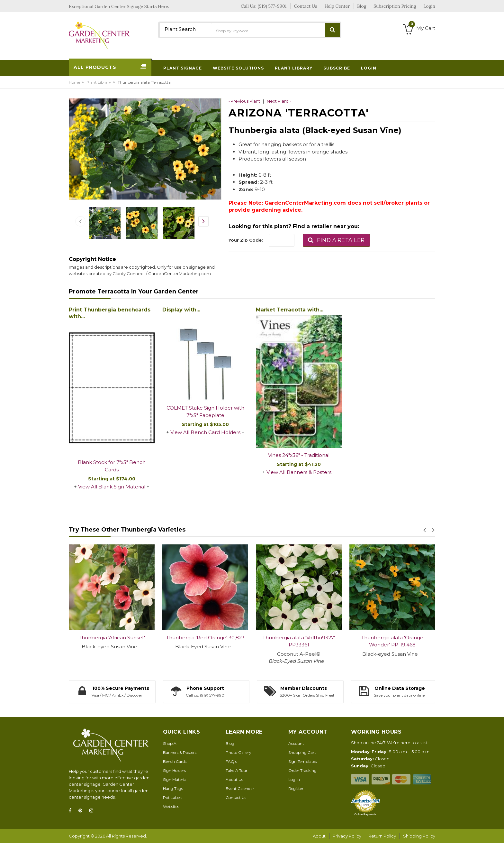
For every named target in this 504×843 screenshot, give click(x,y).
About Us (234, 779)
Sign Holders (174, 770)
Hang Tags (173, 788)
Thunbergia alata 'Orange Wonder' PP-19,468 (392, 641)
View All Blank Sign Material (112, 487)
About (319, 836)
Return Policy (382, 836)
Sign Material (175, 779)
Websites (171, 806)
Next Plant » (279, 101)
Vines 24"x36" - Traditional (299, 455)
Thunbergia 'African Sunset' (112, 638)
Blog (230, 743)
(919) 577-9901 (272, 6)
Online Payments (365, 814)
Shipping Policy (419, 836)
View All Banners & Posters (299, 472)
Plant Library (99, 82)
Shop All (171, 743)
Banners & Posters (180, 752)
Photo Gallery (239, 752)
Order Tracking (302, 770)
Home (74, 82)
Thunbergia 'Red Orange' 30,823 (205, 638)
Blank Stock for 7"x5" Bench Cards (112, 466)
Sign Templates (302, 761)
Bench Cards (175, 761)
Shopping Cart (302, 752)
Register (296, 788)
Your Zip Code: (246, 240)
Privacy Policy (347, 836)
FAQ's (231, 761)
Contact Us (236, 797)
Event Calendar (240, 788)
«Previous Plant (244, 101)
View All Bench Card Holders (205, 432)
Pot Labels (173, 797)
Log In (294, 779)
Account (296, 743)
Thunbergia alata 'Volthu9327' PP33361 (299, 641)
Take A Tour (237, 770)
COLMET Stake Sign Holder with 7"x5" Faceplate (205, 412)
